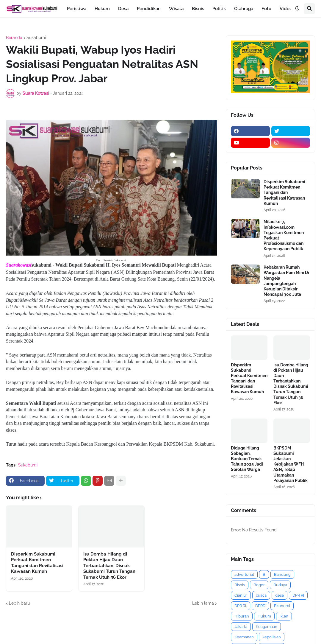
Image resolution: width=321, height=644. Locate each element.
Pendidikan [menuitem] (149, 9)
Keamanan (244, 637)
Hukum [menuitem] (102, 9)
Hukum (264, 616)
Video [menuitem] (286, 9)
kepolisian (272, 637)
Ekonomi (282, 606)
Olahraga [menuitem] (244, 9)
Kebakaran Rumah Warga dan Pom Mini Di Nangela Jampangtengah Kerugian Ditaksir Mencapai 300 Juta (286, 281)
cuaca (261, 595)
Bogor (259, 585)
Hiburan (242, 616)
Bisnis (240, 585)
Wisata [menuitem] (176, 9)
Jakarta (241, 627)
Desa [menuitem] (123, 9)
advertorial (244, 574)
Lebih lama (203, 603)
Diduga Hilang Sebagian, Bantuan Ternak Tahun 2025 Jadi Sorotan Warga (247, 459)
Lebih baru (19, 603)
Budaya (280, 585)
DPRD (260, 606)
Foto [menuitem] (266, 9)
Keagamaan (267, 627)
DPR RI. (241, 606)
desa (279, 595)
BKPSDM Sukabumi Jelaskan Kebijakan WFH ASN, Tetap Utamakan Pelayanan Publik (291, 464)
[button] (297, 9)
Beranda (14, 38)
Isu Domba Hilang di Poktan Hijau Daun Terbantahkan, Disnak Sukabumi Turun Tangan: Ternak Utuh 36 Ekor (110, 566)
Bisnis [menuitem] (198, 9)
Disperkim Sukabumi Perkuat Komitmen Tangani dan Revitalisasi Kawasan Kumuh (37, 563)
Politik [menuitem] (219, 9)
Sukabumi (36, 38)
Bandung (282, 574)
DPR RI (298, 595)
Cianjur (241, 595)
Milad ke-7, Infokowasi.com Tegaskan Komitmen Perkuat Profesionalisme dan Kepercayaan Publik (284, 235)
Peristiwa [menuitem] (77, 9)
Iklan (284, 616)
